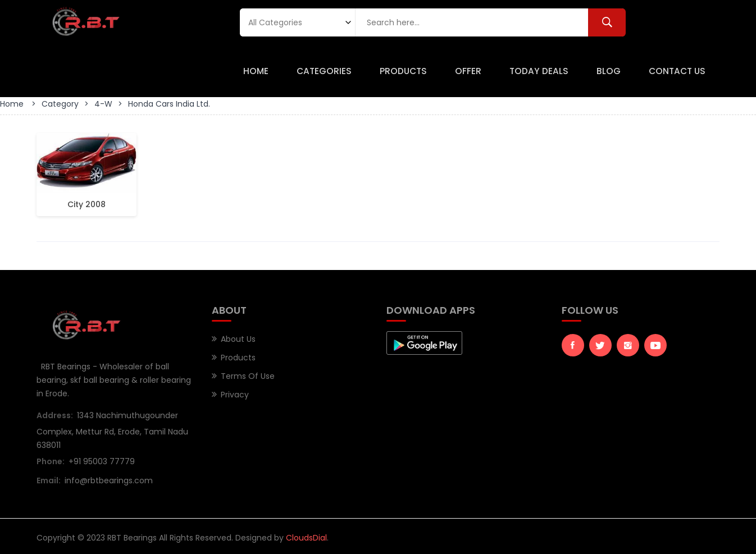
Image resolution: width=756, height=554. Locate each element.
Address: (55, 415)
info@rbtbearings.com (109, 480)
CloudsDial (306, 538)
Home (256, 71)
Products (403, 71)
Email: (49, 480)
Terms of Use (248, 376)
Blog (609, 71)
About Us (238, 339)
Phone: (51, 461)
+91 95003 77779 (102, 461)
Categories (324, 71)
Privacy (235, 395)
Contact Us (677, 71)
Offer (468, 71)
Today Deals (539, 71)
